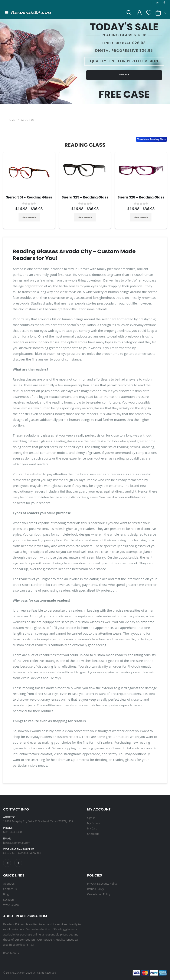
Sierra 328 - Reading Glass (142, 197)
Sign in (91, 818)
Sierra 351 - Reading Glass (30, 197)
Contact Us (10, 889)
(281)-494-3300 (13, 832)
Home (11, 120)
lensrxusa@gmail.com (17, 843)
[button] (127, 14)
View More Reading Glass (151, 140)
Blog (6, 894)
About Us (9, 884)
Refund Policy (96, 889)
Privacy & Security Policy (103, 884)
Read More (12, 953)
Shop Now (124, 77)
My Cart (92, 828)
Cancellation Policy (99, 894)
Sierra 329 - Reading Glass (86, 197)
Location (9, 899)
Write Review (12, 904)
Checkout (93, 833)
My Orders (94, 823)
